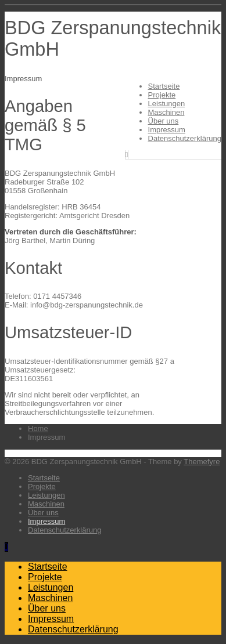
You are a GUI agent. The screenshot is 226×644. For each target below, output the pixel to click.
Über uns (164, 121)
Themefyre (202, 462)
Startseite (164, 86)
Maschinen (166, 112)
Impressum (167, 130)
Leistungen (167, 104)
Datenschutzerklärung (185, 138)
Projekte (162, 95)
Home (38, 428)
